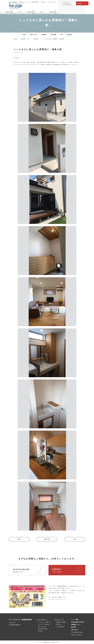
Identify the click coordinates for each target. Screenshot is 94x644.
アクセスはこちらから (77, 632)
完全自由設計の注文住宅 (78, 622)
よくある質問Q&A (60, 627)
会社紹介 (69, 35)
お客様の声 (58, 624)
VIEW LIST (47, 539)
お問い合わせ (75, 630)
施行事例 (36, 39)
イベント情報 (75, 620)
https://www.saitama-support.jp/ (57, 600)
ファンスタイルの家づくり (45, 622)
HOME (24, 35)
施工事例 (73, 627)
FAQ (61, 35)
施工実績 (54, 35)
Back (19, 539)
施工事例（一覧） (25, 39)
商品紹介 (44, 35)
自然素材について (76, 625)
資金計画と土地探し (43, 629)
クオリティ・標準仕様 (44, 624)
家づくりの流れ (42, 627)
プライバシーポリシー (77, 635)
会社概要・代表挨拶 (61, 622)
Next (75, 539)
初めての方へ (34, 35)
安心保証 (40, 631)
